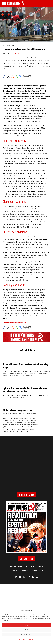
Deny (27, 630)
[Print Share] (29, 76)
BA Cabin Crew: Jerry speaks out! (18, 410)
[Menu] (48, 3)
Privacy (21, 566)
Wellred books (15, 571)
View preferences (26, 634)
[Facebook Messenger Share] (21, 76)
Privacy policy (30, 639)
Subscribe (41, 566)
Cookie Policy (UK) (38, 571)
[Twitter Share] (8, 76)
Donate (33, 566)
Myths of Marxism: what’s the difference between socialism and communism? (25, 390)
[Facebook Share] (4, 76)
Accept (26, 625)
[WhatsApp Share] (17, 76)
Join (27, 566)
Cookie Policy (22, 639)
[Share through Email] (25, 76)
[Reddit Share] (13, 76)
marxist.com (26, 571)
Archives (18, 53)
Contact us (12, 566)
